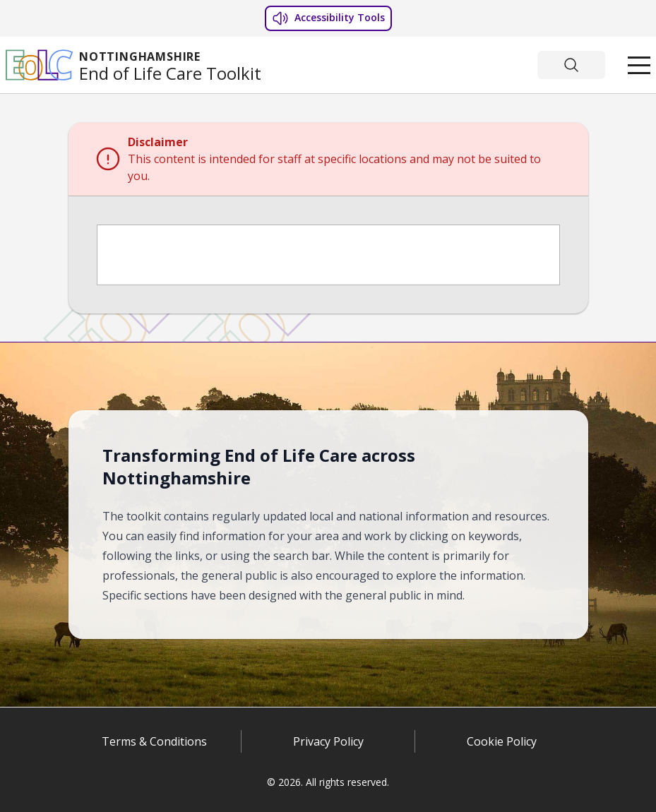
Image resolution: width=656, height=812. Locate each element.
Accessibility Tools (328, 18)
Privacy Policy (328, 741)
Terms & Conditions (154, 741)
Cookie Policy (502, 741)
